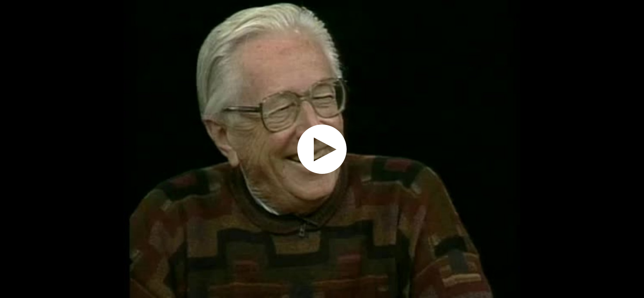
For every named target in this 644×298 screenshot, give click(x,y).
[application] (322, 149)
